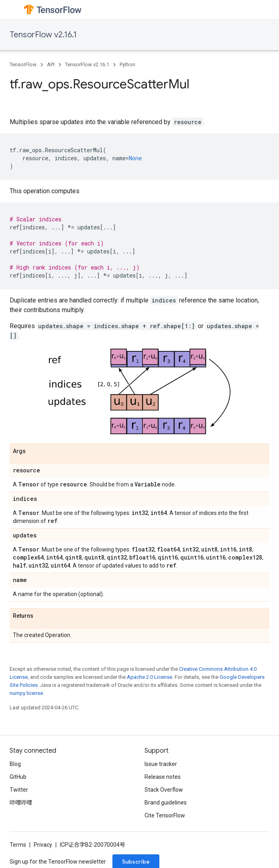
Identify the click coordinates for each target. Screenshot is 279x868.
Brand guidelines (166, 803)
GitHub (18, 777)
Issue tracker (161, 764)
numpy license (26, 693)
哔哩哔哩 (21, 803)
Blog (15, 764)
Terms (18, 845)
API (51, 64)
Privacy (43, 845)
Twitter (19, 790)
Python (127, 64)
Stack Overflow (164, 790)
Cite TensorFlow (165, 815)
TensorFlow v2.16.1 (43, 35)
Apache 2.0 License (150, 677)
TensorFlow (23, 64)
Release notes (163, 777)
